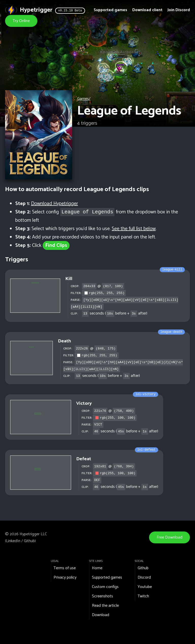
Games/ (84, 99)
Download (101, 615)
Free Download (169, 537)
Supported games (110, 10)
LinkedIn (13, 541)
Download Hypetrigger (54, 204)
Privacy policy (65, 577)
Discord (144, 577)
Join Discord (179, 10)
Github (29, 541)
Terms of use (65, 568)
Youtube (145, 587)
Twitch (143, 596)
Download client (147, 10)
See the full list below (134, 229)
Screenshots (102, 596)
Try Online (21, 21)
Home (97, 568)
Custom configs (105, 587)
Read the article (105, 606)
